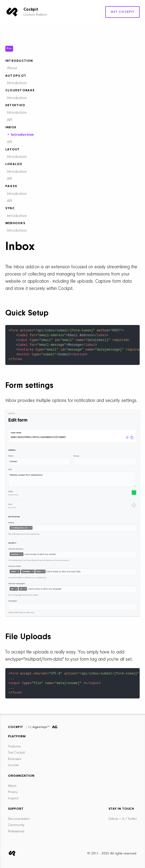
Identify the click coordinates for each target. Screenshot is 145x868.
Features (14, 746)
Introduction (17, 83)
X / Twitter (130, 819)
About (12, 68)
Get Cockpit (123, 12)
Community (16, 825)
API (9, 120)
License (13, 765)
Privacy (13, 792)
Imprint (13, 798)
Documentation (19, 819)
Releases (15, 759)
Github (113, 819)
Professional (16, 831)
